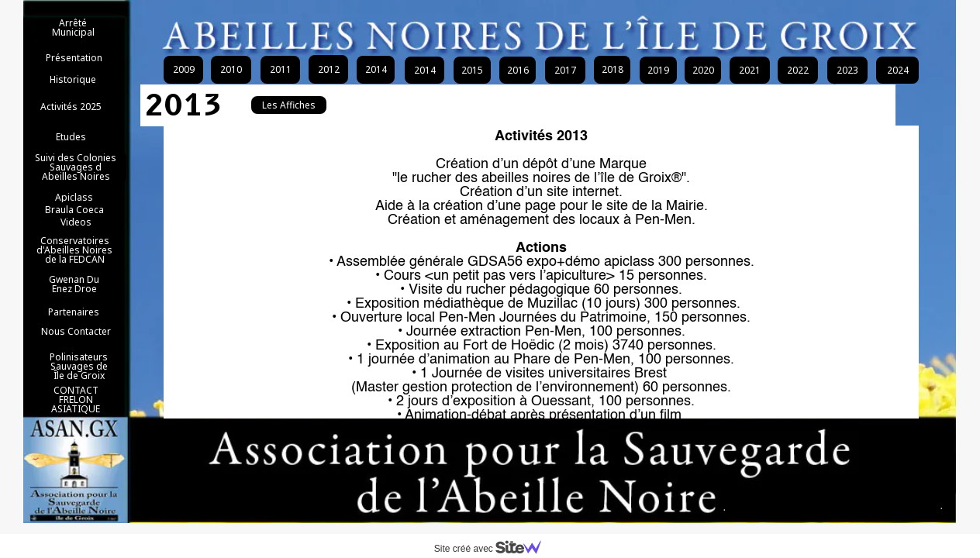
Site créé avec (494, 549)
